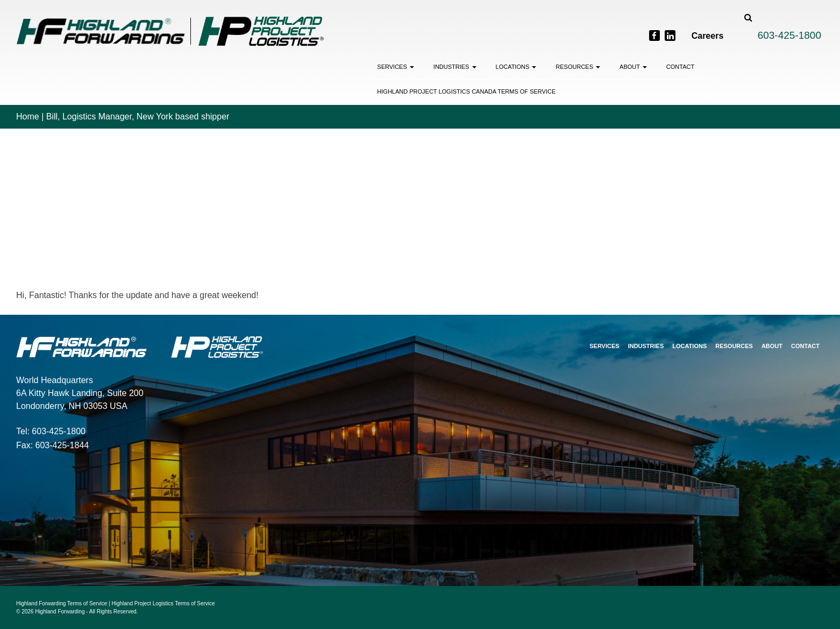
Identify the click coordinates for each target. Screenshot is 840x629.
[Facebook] (654, 36)
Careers (708, 36)
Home (28, 116)
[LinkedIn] (670, 36)
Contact (680, 67)
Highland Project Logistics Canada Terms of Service (466, 91)
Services (396, 67)
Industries (455, 67)
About (633, 67)
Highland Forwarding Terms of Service (62, 603)
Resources (578, 67)
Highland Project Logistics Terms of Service (163, 603)
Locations (516, 67)
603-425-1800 (789, 35)
